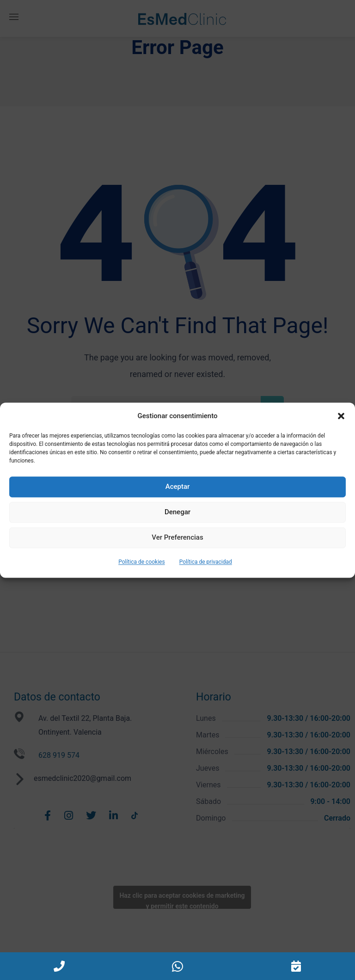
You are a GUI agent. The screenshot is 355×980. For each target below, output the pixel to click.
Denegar (177, 512)
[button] (341, 416)
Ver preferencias (177, 538)
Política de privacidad (206, 562)
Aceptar (178, 487)
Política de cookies (142, 562)
